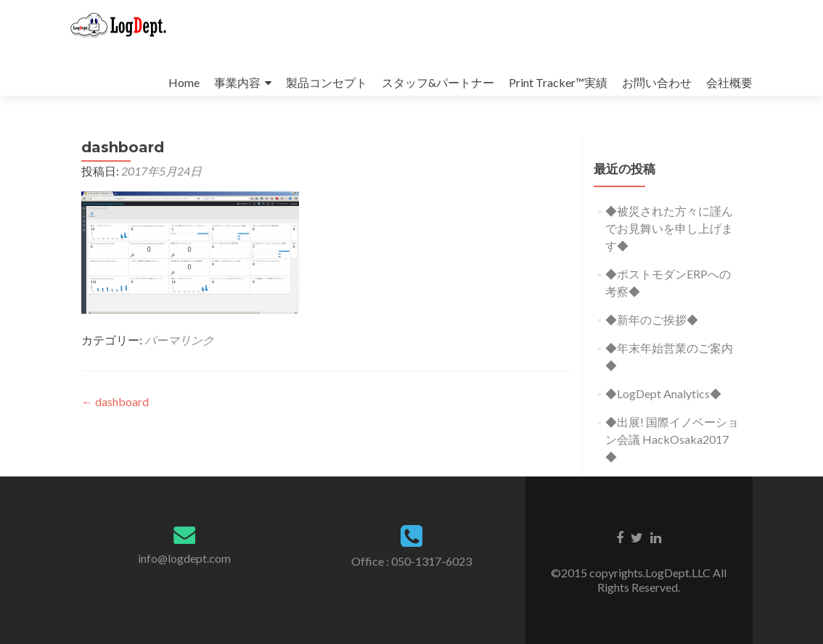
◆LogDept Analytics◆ (663, 393)
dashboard (115, 401)
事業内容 (237, 82)
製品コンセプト (327, 82)
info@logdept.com (184, 558)
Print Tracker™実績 (558, 82)
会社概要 (729, 82)
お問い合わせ (657, 82)
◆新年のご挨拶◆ (652, 319)
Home (184, 82)
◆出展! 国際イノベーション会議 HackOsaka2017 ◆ (672, 439)
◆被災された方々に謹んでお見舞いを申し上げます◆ (669, 228)
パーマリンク (179, 340)
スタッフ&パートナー (438, 82)
